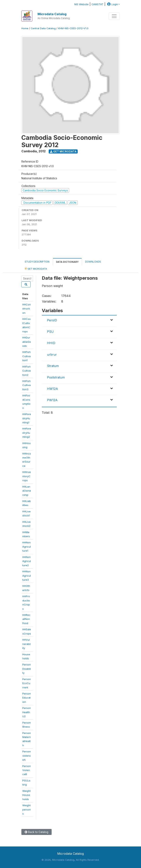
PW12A (52, 400)
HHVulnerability (26, 644)
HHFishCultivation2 (26, 371)
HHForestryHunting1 (27, 418)
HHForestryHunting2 (27, 433)
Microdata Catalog (52, 14)
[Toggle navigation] (114, 16)
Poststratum (56, 377)
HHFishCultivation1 (26, 356)
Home (25, 28)
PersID (52, 320)
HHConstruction (27, 309)
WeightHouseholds (26, 795)
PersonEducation (27, 698)
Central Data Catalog (43, 28)
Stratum (53, 366)
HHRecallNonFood (26, 619)
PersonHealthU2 (27, 712)
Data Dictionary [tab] (67, 262)
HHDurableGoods (27, 342)
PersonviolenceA (27, 756)
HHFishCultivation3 (26, 385)
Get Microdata (63, 151)
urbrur (52, 354)
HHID (51, 343)
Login (112, 4)
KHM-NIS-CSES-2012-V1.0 (73, 28)
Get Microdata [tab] (36, 269)
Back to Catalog (37, 832)
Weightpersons (27, 809)
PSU (50, 332)
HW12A (52, 389)
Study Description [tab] (37, 262)
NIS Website (81, 4)
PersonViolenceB (27, 770)
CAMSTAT (97, 4)
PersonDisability (27, 669)
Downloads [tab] (93, 262)
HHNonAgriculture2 (27, 561)
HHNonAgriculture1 (27, 547)
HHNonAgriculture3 (27, 576)
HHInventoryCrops (27, 476)
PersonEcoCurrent (27, 683)
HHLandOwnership (27, 491)
